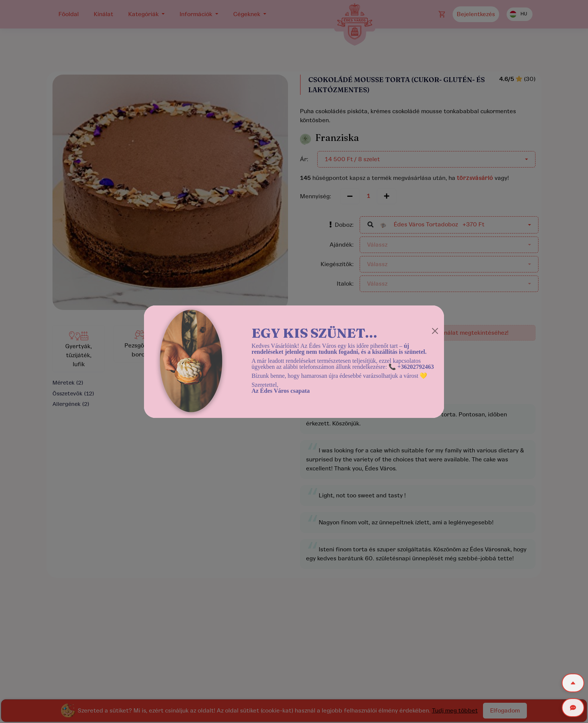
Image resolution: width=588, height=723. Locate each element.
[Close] (435, 331)
